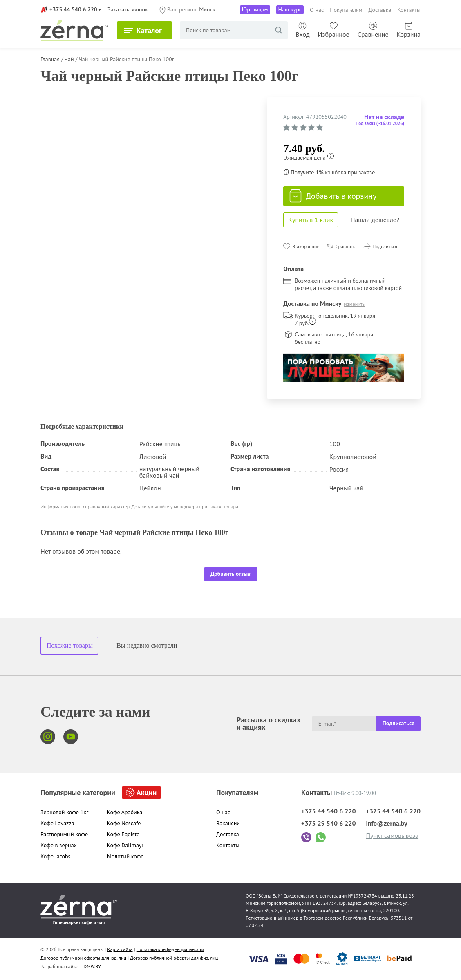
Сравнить (346, 246)
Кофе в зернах (59, 845)
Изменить (354, 304)
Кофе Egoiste (123, 834)
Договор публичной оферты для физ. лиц (174, 958)
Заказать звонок (128, 9)
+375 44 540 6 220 (73, 9)
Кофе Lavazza (57, 823)
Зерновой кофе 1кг (64, 812)
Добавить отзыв (230, 574)
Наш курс (290, 9)
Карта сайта (120, 949)
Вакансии (228, 823)
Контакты (409, 10)
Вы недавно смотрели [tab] (147, 645)
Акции (147, 792)
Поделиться (385, 246)
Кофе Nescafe (124, 823)
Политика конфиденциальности (170, 949)
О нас (317, 10)
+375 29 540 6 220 (329, 823)
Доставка (380, 10)
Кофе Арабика (125, 812)
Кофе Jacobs (55, 856)
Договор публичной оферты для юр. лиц (83, 958)
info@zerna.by (386, 823)
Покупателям (346, 10)
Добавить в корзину (333, 196)
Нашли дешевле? (375, 220)
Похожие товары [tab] (70, 645)
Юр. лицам (255, 9)
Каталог (149, 30)
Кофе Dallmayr (125, 845)
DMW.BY (92, 966)
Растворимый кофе (64, 834)
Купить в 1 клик (311, 220)
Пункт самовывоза (392, 835)
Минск (207, 9)
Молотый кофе (125, 856)
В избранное (306, 246)
